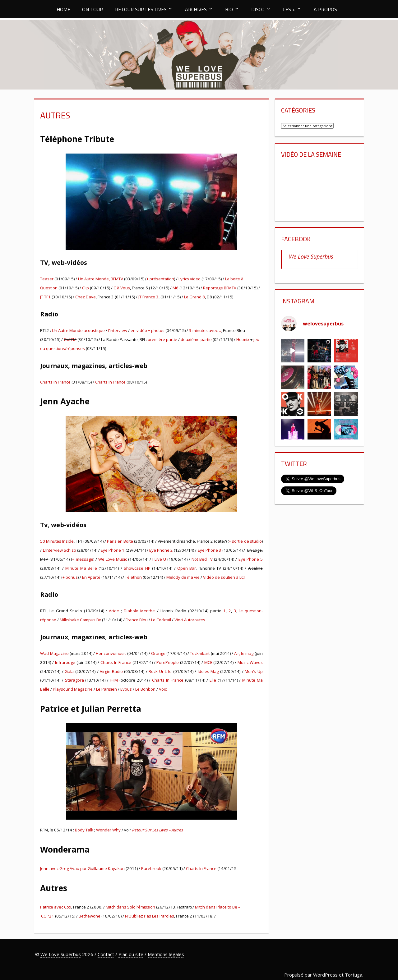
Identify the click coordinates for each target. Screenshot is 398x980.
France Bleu (137, 620)
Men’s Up (254, 671)
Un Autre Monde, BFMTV (101, 279)
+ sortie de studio (245, 541)
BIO (229, 9)
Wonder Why (108, 830)
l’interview (117, 330)
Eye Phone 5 (251, 559)
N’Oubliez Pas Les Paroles (150, 916)
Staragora (74, 680)
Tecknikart (200, 653)
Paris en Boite (120, 541)
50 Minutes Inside (57, 541)
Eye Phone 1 (113, 550)
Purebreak (151, 868)
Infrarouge (65, 662)
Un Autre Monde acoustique (78, 330)
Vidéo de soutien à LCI (224, 577)
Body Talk (84, 830)
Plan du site (131, 954)
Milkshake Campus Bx (80, 620)
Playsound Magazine (73, 689)
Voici (163, 689)
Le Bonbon (145, 689)
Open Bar (187, 568)
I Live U (159, 559)
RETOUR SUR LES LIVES (141, 9)
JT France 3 (148, 297)
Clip (86, 288)
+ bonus (70, 577)
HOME (63, 9)
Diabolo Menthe (139, 611)
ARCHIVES (196, 9)
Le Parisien (106, 689)
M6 (176, 288)
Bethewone (90, 916)
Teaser (47, 279)
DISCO (258, 9)
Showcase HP (137, 568)
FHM (114, 680)
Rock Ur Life (160, 671)
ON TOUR (93, 9)
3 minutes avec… (205, 330)
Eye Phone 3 (210, 550)
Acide (114, 611)
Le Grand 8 (194, 297)
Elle (213, 680)
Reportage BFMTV (220, 288)
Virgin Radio (111, 671)
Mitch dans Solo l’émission (130, 907)
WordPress (325, 975)
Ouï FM (70, 339)
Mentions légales (166, 954)
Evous (127, 689)
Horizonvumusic (111, 653)
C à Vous (122, 288)
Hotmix (243, 339)
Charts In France (55, 382)
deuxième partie (196, 339)
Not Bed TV (202, 559)
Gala (69, 671)
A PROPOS (325, 9)
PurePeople (168, 662)
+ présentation (160, 279)
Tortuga (354, 975)
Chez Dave (86, 297)
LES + (289, 9)
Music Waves (250, 662)
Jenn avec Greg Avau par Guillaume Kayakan (82, 868)
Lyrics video (190, 279)
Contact (106, 954)
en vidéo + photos (148, 330)
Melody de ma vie (183, 577)
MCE (208, 662)
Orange (158, 653)
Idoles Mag (208, 671)
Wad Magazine (54, 653)
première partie (162, 339)
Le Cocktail (161, 620)
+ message (83, 559)
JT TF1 (45, 297)
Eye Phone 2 (161, 550)
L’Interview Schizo (60, 550)
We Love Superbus (311, 256)
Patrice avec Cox (56, 907)
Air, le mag (244, 653)
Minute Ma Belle (81, 568)
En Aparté (91, 577)
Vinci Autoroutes (190, 620)
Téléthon (133, 577)
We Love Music (113, 559)
